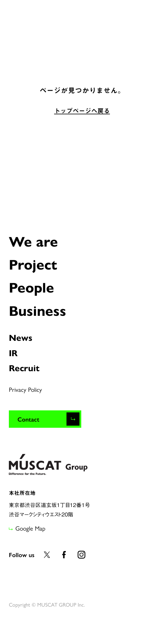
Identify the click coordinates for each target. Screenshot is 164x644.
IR (13, 352)
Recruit (24, 368)
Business (38, 310)
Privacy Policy (25, 389)
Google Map (30, 528)
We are (33, 241)
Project (33, 264)
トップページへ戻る (82, 111)
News (21, 337)
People (31, 287)
